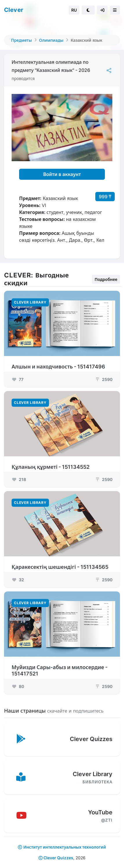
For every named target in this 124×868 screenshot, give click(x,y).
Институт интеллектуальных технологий (64, 847)
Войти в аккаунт (62, 174)
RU (74, 10)
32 (18, 580)
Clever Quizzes (56, 858)
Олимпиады (51, 40)
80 (18, 686)
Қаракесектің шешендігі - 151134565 (60, 567)
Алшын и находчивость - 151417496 (58, 367)
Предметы (21, 40)
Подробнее (106, 279)
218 (19, 479)
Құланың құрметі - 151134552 (51, 467)
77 (18, 379)
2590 (104, 379)
